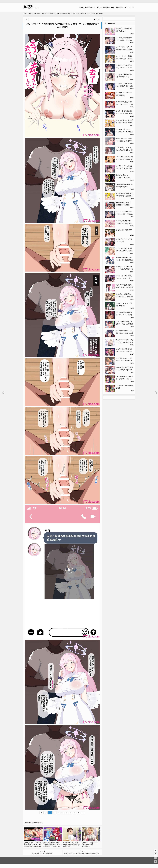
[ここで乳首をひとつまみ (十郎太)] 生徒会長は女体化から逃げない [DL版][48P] (124, 223)
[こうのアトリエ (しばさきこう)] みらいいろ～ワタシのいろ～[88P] (124, 68)
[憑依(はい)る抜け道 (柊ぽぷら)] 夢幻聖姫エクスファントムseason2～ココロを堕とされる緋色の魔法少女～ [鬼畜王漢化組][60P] (53, 847)
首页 (26, 13)
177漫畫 (28, 6)
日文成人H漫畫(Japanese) (105, 8)
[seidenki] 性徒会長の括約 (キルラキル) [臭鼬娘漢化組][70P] (124, 260)
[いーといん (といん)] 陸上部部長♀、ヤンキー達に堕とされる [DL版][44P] (124, 315)
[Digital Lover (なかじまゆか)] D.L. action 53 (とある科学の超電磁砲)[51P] (125, 287)
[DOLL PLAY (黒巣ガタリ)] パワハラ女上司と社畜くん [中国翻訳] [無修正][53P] (124, 214)
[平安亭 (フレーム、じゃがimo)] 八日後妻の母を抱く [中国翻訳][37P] (71, 845)
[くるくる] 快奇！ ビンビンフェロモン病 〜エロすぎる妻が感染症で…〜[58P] (124, 132)
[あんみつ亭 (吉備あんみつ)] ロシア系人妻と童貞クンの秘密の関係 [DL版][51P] (124, 342)
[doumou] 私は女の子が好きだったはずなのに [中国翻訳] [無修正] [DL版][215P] (124, 370)
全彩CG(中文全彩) (46, 13)
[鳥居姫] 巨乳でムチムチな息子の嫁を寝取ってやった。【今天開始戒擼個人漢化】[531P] (33, 845)
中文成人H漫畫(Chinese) (87, 8)
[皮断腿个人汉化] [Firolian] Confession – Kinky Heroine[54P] (90, 845)
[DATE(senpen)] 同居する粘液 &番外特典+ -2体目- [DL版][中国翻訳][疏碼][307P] (124, 379)
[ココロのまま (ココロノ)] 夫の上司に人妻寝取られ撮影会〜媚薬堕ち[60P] (124, 150)
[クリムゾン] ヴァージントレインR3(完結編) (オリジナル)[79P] (124, 269)
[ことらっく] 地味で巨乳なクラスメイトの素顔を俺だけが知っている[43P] (124, 113)
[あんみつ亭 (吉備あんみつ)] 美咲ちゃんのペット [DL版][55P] (124, 333)
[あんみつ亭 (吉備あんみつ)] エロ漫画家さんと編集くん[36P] (124, 196)
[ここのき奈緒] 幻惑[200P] (124, 230)
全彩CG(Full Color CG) (123, 8)
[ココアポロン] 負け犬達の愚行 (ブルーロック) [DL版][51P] (124, 104)
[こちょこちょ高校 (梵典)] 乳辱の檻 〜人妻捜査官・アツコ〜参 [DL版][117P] (124, 278)
